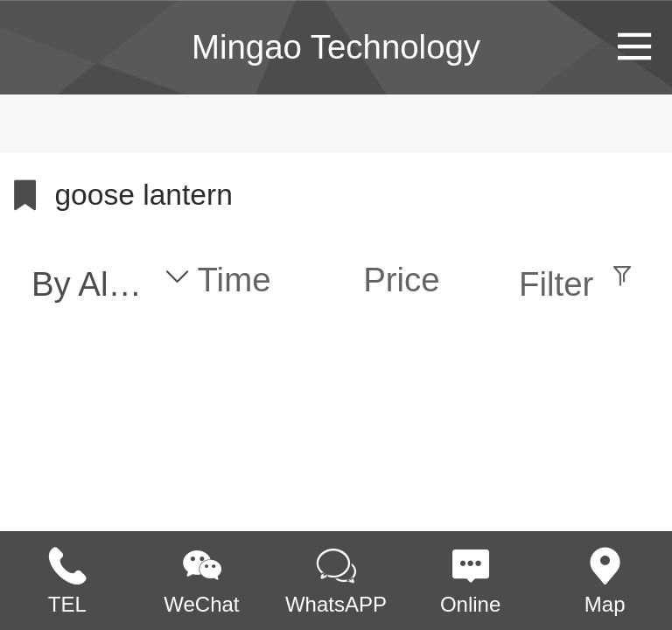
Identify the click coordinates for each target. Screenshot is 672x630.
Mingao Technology (336, 47)
